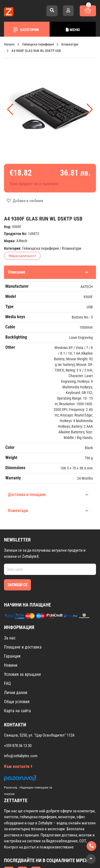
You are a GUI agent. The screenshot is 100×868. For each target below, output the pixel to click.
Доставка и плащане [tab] (48, 494)
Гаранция (12, 656)
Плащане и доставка (23, 647)
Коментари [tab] (48, 511)
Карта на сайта (17, 711)
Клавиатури (72, 248)
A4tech (22, 241)
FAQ (7, 683)
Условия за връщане (23, 674)
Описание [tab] (48, 272)
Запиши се (17, 585)
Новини (11, 665)
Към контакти (18, 766)
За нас (10, 638)
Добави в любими (25, 201)
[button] (90, 109)
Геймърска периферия (41, 248)
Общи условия (17, 702)
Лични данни (16, 693)
